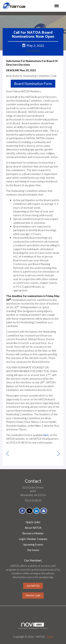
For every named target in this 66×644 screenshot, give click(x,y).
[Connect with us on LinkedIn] (36, 511)
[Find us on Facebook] (22, 511)
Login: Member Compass (33, 539)
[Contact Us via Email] (44, 511)
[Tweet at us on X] (29, 511)
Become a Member (33, 533)
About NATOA (33, 528)
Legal (50, 637)
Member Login (33, 595)
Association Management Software (33, 626)
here (46, 435)
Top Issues (33, 51)
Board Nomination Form (33, 84)
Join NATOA (33, 586)
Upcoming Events (33, 544)
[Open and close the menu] (44, 6)
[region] (59, 454)
